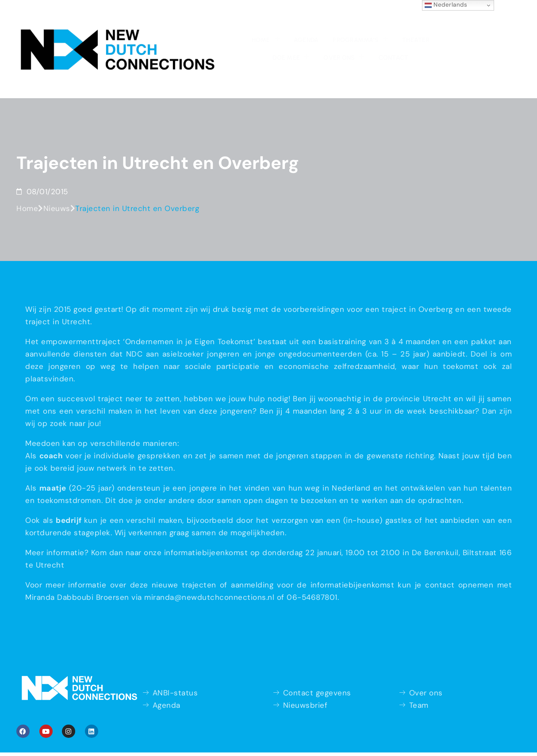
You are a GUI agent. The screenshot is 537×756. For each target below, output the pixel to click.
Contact (420, 22)
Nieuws (57, 185)
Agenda (179, 22)
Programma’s (230, 21)
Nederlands (446, 5)
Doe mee (324, 21)
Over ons (373, 21)
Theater (282, 22)
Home (142, 21)
